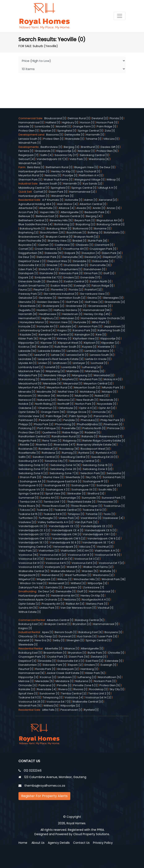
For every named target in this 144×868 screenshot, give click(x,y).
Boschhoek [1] (76, 232)
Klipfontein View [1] (86, 339)
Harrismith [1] (95, 135)
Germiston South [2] (72, 298)
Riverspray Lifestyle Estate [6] (97, 445)
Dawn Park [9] (112, 253)
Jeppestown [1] (114, 326)
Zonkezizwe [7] (94, 587)
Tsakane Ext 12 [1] (94, 510)
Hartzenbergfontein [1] (34, 171)
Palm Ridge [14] (57, 416)
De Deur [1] (107, 167)
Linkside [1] (26, 126)
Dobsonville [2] (103, 261)
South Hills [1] (107, 490)
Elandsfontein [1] (30, 665)
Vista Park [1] (78, 159)
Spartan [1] (48, 131)
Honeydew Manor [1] (34, 322)
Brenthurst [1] (90, 147)
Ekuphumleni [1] (71, 269)
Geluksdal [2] (28, 298)
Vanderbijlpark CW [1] (66, 534)
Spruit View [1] (28, 693)
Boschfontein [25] (52, 232)
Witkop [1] (113, 180)
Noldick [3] (26, 404)
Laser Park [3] (108, 636)
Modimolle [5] (47, 392)
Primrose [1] (115, 428)
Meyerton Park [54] (32, 387)
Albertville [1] (48, 208)
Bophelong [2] (28, 232)
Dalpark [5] (72, 253)
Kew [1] (101, 335)
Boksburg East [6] (91, 632)
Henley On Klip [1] (63, 171)
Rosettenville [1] (29, 453)
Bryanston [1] (77, 653)
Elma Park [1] (93, 273)
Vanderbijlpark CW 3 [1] (35, 538)
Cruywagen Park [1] (103, 249)
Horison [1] (87, 122)
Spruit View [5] (55, 494)
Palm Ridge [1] (107, 126)
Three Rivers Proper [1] (86, 506)
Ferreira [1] (26, 151)
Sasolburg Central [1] (75, 457)
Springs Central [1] (90, 131)
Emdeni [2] (71, 277)
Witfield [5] (51, 706)
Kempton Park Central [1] (56, 335)
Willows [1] (64, 579)
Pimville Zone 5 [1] (85, 685)
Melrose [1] (26, 681)
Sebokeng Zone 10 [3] (33, 465)
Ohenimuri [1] (47, 408)
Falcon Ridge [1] (103, 286)
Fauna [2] (25, 290)
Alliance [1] (71, 648)
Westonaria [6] (99, 159)
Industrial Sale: (29, 184)
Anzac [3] (114, 208)
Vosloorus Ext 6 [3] (84, 563)
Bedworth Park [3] (97, 212)
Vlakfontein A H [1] (107, 551)
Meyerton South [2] (87, 387)
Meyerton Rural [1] (31, 175)
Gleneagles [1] (113, 298)
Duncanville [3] (100, 265)
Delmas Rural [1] (79, 118)
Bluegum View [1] (86, 167)
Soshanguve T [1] (83, 485)
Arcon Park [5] (28, 212)
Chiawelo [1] (84, 245)
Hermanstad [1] (29, 318)
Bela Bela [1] (36, 167)
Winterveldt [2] (59, 583)
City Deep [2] (48, 636)
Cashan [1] (46, 245)
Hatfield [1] (53, 122)
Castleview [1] (64, 245)
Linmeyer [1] (81, 363)
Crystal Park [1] (57, 657)
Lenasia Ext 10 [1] (77, 355)
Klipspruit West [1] (70, 343)
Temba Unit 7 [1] (54, 502)
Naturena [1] (84, 681)
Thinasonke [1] (107, 502)
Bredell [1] (79, 241)
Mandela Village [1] (57, 375)
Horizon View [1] (61, 322)
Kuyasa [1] (89, 347)
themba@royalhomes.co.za (45, 786)
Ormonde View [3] (31, 416)
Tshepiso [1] (76, 514)
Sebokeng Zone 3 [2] (98, 469)
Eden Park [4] (28, 269)
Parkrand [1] (47, 685)
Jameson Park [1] (90, 326)
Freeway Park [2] (30, 294)
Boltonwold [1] (83, 229)
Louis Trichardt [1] (88, 171)
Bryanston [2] (82, 624)
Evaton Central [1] (76, 281)
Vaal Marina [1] (91, 518)
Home (23, 843)
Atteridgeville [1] (72, 212)
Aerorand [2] (108, 200)
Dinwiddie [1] (82, 261)
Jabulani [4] (68, 326)
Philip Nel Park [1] (112, 420)
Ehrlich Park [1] (49, 269)
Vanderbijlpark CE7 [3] (52, 159)
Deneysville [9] (73, 257)
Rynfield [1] (91, 710)
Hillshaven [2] (70, 318)
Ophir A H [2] (88, 408)
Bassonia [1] (54, 135)
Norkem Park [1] (105, 681)
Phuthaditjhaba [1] (89, 424)
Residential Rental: (32, 648)
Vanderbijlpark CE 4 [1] (68, 530)
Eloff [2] (109, 273)
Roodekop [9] (69, 449)
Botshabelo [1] (114, 232)
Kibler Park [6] (28, 339)
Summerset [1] (28, 498)
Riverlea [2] (44, 445)
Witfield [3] (78, 583)
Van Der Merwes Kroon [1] (78, 608)
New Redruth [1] (87, 400)
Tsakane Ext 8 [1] (55, 514)
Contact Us (81, 843)
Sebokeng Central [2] (84, 461)
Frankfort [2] (93, 290)
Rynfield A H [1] (106, 453)
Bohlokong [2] (64, 224)
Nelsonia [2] (66, 400)
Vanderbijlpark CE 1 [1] (64, 526)
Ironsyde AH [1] (47, 326)
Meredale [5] (45, 681)
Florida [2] (76, 290)
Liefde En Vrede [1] (98, 359)
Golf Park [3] (75, 302)
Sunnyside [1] (91, 498)
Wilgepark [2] (46, 579)
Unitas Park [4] (69, 518)
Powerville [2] (71, 428)
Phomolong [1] (65, 424)
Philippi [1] (25, 424)
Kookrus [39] (27, 347)
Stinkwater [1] (76, 494)
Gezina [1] (94, 298)
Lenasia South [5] (102, 355)
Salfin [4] (46, 155)
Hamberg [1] (89, 669)
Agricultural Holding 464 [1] (37, 204)
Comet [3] (26, 249)
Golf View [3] (94, 302)
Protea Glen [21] (29, 432)
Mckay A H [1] (113, 379)
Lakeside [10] (27, 351)
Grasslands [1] (45, 151)
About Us (38, 843)
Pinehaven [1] (113, 424)
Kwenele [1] (106, 347)
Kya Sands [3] (87, 636)
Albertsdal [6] (28, 208)
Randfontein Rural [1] (66, 436)
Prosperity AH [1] (53, 604)
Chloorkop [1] (28, 636)
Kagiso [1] (64, 330)
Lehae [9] (58, 355)
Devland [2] (100, 118)
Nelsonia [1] (53, 175)
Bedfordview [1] (51, 147)
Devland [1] (99, 657)
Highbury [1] (70, 122)
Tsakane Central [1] (68, 510)
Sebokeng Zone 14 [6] (65, 465)
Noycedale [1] (107, 404)
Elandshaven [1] (95, 269)
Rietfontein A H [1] (91, 175)
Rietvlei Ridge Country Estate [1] (104, 441)
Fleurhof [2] (41, 290)
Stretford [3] (96, 494)
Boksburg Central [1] (111, 224)
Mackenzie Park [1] (31, 371)
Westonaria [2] (103, 575)
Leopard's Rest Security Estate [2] (61, 359)
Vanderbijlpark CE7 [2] (34, 534)
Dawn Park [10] (79, 657)
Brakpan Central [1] (59, 237)
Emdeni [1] (92, 665)
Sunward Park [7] (114, 498)
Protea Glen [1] (29, 131)
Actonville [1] (74, 200)
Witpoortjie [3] (97, 583)
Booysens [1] (113, 632)
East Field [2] (95, 661)
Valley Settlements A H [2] (55, 522)
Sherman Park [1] (30, 180)
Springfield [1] (67, 131)
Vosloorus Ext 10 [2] (53, 555)
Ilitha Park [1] (101, 322)
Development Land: (32, 135)
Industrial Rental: (30, 632)
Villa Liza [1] (111, 139)
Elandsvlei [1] (48, 273)
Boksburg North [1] (32, 229)
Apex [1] (47, 632)
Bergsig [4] (94, 216)
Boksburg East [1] (30, 653)
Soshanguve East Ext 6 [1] (64, 481)
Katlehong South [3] (111, 330)
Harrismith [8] (28, 314)
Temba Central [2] (74, 693)
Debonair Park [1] (49, 257)
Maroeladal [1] (104, 375)
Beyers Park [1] (85, 220)
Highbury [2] (50, 318)
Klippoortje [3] (28, 677)
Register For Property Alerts (44, 796)
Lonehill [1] (52, 367)
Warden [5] (90, 571)
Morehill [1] (63, 126)
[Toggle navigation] (120, 16)
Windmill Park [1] (30, 143)
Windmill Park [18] (114, 579)
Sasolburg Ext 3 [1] (31, 461)
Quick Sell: (26, 192)
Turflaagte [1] (48, 518)
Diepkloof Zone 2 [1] (32, 261)
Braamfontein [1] (55, 653)
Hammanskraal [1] (31, 122)
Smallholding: (28, 591)
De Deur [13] (27, 257)
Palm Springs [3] (81, 416)
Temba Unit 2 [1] (99, 693)
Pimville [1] (64, 685)
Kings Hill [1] (48, 339)
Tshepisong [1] (53, 697)
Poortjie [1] (70, 175)
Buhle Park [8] (98, 241)
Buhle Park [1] (97, 653)
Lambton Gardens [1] (99, 351)
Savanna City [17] (66, 155)
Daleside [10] (54, 253)
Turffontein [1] (28, 518)
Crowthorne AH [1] (75, 249)
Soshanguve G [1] (30, 485)
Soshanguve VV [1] (31, 490)
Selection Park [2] (93, 473)
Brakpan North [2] (86, 237)
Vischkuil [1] (105, 547)
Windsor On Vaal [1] (33, 583)
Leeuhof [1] (42, 355)
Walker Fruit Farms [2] (98, 567)
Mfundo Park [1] (113, 387)
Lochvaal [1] (99, 363)
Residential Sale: (30, 200)
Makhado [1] (75, 371)
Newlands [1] (109, 400)
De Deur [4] (46, 591)
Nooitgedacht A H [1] (96, 600)
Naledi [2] (102, 396)
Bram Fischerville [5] (32, 241)
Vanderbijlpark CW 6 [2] (104, 538)
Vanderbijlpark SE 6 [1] (65, 542)
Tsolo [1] (109, 514)
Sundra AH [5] (28, 608)
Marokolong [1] (29, 379)
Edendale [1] (114, 661)
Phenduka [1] (90, 420)
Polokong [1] (27, 428)
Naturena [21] (47, 400)
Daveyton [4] (91, 253)
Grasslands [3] (115, 302)
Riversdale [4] (47, 689)
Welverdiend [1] (52, 575)
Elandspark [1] (28, 273)
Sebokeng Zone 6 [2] (33, 473)
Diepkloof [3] (112, 257)
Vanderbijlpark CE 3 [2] (34, 530)
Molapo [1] (109, 392)
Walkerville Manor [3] (65, 571)
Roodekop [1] (98, 689)
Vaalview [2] (27, 522)
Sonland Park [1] (114, 477)
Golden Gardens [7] (51, 302)
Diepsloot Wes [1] (59, 261)
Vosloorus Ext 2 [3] (31, 559)
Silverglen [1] (75, 640)
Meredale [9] (52, 383)
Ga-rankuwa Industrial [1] (61, 294)
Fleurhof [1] (26, 669)
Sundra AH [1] (49, 498)
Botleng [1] (95, 232)
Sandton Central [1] (46, 457)
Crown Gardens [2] (48, 249)
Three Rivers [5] (29, 506)
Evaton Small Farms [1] (34, 286)
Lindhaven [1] (62, 363)
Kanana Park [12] (84, 330)
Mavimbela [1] (51, 379)
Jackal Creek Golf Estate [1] (65, 673)
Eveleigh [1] (82, 286)
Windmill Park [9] (30, 163)
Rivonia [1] (80, 689)
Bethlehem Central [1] (33, 220)
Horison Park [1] (107, 122)
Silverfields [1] (75, 477)
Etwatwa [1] (55, 281)
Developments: (29, 147)
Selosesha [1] (116, 473)
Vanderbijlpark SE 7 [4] (98, 542)
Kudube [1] (45, 347)
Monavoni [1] (27, 396)
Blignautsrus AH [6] (109, 220)
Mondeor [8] (46, 396)
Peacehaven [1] (71, 710)
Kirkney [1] (64, 339)
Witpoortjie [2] (70, 706)
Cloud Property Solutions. (92, 834)
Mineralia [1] (27, 392)
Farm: (23, 167)
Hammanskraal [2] (82, 192)
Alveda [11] (84, 208)
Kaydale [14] (28, 335)
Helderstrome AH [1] (65, 596)
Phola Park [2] (44, 424)
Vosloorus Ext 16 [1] (108, 555)
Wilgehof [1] (27, 579)
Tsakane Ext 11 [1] (30, 697)
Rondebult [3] (48, 449)
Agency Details (59, 843)
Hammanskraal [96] (97, 310)
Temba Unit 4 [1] (31, 502)
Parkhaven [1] (28, 420)
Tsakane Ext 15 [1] (30, 514)
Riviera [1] (65, 689)
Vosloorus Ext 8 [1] (31, 567)
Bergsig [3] (71, 147)
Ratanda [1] (90, 436)
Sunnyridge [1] (70, 498)
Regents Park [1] (29, 441)
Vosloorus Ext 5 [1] (58, 563)
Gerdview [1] (47, 298)
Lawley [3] (26, 355)
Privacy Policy (103, 843)
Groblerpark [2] (53, 306)
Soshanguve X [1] (58, 490)
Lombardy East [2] (31, 367)
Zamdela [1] (54, 587)
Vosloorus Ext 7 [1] (58, 702)
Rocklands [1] (28, 449)
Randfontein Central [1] (34, 436)
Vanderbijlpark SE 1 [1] (33, 542)
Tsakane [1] (45, 510)
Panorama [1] (103, 416)
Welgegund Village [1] (89, 180)
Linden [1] (45, 363)
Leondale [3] (27, 359)
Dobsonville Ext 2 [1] (32, 265)
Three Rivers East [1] (56, 506)
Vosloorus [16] (28, 555)
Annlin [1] (99, 208)
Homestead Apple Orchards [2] (40, 600)
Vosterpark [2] (55, 567)
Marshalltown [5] (110, 677)
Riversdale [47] (64, 445)
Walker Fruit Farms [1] (58, 180)
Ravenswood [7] (111, 436)
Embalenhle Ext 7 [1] (48, 277)
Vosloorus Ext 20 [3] (59, 559)
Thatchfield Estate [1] (81, 502)
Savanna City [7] (56, 461)
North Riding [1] (45, 404)
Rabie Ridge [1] (73, 432)
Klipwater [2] (110, 343)
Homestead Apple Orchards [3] (103, 318)
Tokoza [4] (27, 510)
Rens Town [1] (52, 441)
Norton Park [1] (85, 404)
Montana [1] (65, 396)
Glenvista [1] (27, 302)
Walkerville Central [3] (88, 702)
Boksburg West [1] (59, 229)
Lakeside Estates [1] (52, 351)
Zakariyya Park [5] (31, 587)
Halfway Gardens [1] (67, 310)
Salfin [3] (25, 457)
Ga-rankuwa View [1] (94, 294)
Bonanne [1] (102, 229)
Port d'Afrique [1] (49, 428)
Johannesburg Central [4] (38, 330)
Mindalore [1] (65, 681)
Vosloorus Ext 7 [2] (111, 563)
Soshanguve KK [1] (57, 485)
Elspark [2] (75, 665)
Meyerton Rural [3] (60, 387)
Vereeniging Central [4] (35, 547)
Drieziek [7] (55, 265)
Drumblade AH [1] (76, 265)
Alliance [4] (67, 208)
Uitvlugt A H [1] (108, 188)
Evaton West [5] (62, 286)
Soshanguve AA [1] (33, 481)
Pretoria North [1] (94, 428)
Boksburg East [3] (31, 624)
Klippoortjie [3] (29, 343)
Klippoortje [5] (110, 339)
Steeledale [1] (28, 645)
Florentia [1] (59, 290)
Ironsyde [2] (27, 326)
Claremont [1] (104, 245)
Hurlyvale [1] (82, 322)
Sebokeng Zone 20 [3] (66, 469)
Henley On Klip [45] (97, 314)
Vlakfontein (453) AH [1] (77, 551)
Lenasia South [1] (30, 139)
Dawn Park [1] (58, 192)
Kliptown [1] (92, 343)
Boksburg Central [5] (89, 620)
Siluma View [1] (53, 477)
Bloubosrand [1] (55, 118)
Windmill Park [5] (30, 706)
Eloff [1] (82, 591)
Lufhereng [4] (92, 367)
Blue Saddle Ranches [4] (35, 224)
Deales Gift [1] (110, 147)
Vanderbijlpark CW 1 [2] (99, 534)
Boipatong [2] (85, 224)
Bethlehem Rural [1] (59, 167)
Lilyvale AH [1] (27, 363)
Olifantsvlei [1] (68, 408)
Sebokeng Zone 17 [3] (33, 469)
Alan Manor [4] (67, 204)
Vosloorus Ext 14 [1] (81, 555)
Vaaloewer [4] (113, 518)
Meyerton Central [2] (98, 383)
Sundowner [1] (49, 693)
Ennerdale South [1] (32, 281)
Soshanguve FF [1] (95, 481)
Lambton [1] (75, 351)
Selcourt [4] (27, 159)
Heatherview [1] (50, 314)
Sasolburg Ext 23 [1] (104, 457)
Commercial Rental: (33, 620)
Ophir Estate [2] (29, 604)
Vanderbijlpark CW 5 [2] (69, 538)
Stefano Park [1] (97, 604)
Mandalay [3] (95, 371)
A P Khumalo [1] (53, 200)
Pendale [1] (71, 420)
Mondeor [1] (86, 151)
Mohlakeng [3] (90, 392)
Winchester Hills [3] (87, 579)
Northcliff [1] (65, 404)
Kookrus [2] (48, 677)
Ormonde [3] (101, 412)
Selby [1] (59, 640)
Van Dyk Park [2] (86, 522)
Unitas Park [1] (49, 608)
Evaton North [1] (101, 281)
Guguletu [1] (27, 310)
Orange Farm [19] (53, 412)
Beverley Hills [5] (61, 220)
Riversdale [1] (75, 139)
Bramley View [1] (59, 241)
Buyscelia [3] (27, 245)
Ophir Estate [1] (29, 412)
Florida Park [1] (45, 669)
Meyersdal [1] (73, 383)
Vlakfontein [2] (49, 551)
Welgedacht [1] (29, 575)
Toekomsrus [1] (114, 506)
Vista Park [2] (28, 551)
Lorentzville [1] (45, 126)
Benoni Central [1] (72, 216)
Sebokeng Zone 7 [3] (64, 473)
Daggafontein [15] (31, 253)
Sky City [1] (117, 689)
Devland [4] (93, 257)
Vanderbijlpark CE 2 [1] (96, 526)
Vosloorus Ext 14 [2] (98, 697)
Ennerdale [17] (90, 277)
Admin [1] (91, 200)
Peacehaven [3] (50, 420)
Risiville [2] (27, 445)
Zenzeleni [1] (73, 587)
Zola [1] (110, 131)
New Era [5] (43, 640)
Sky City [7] (94, 477)
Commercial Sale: (31, 118)
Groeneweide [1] (100, 306)
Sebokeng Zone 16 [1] (97, 465)
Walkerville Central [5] (34, 571)
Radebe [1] (92, 432)
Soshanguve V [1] (108, 485)
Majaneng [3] (55, 371)
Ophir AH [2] (107, 408)
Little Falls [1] (50, 710)
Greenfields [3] (30, 306)
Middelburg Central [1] (34, 188)
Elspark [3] (26, 277)
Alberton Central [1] (93, 204)
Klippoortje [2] (66, 151)
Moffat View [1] (68, 392)
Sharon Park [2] (30, 477)
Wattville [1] (107, 571)
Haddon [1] (44, 310)
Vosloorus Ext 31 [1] (31, 563)
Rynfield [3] (86, 453)
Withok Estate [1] (30, 612)
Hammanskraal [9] (31, 673)
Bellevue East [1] (47, 216)
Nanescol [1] (27, 400)
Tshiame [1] (94, 139)
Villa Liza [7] (87, 547)
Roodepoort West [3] (95, 449)
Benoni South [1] (50, 184)
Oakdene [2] (27, 408)
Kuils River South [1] (67, 347)
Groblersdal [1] (76, 306)
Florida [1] (116, 118)
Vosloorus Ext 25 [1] (31, 702)
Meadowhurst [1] (30, 383)
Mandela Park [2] (30, 375)
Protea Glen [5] (107, 151)
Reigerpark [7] (28, 155)
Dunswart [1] (67, 636)
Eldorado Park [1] (71, 273)
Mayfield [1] (70, 379)
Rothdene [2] (51, 453)
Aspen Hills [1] (49, 212)
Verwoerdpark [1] (65, 547)
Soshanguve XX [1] (84, 490)
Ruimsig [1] (69, 453)
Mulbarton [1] (84, 396)
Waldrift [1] (74, 567)
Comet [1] (40, 192)
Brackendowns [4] (31, 237)
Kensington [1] (84, 335)
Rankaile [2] (27, 689)
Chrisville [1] (116, 653)
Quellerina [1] (51, 432)
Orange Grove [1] (79, 412)
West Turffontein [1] (78, 575)
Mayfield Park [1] (91, 379)
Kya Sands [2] (92, 184)
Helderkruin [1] (72, 314)
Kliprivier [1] (48, 343)
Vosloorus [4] (74, 697)
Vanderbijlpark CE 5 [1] (100, 530)
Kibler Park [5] (95, 673)
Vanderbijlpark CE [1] (33, 526)
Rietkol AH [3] (75, 604)
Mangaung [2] (82, 375)
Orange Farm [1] (84, 126)
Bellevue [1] (26, 216)
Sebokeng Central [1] (94, 155)
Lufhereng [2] (87, 677)
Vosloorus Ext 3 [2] (87, 559)
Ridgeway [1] (72, 441)
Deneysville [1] (74, 135)
